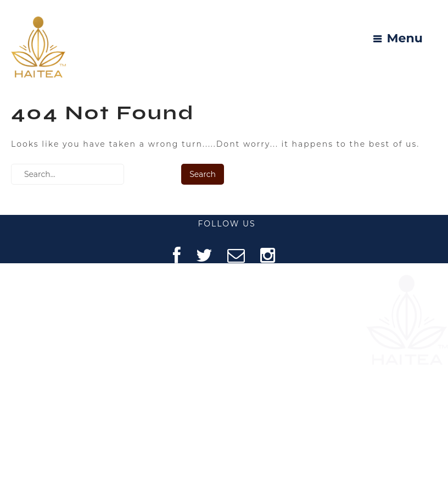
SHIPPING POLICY (64, 445)
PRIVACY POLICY (63, 388)
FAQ (64, 331)
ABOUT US (63, 303)
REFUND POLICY (64, 417)
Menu (405, 39)
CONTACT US (64, 360)
